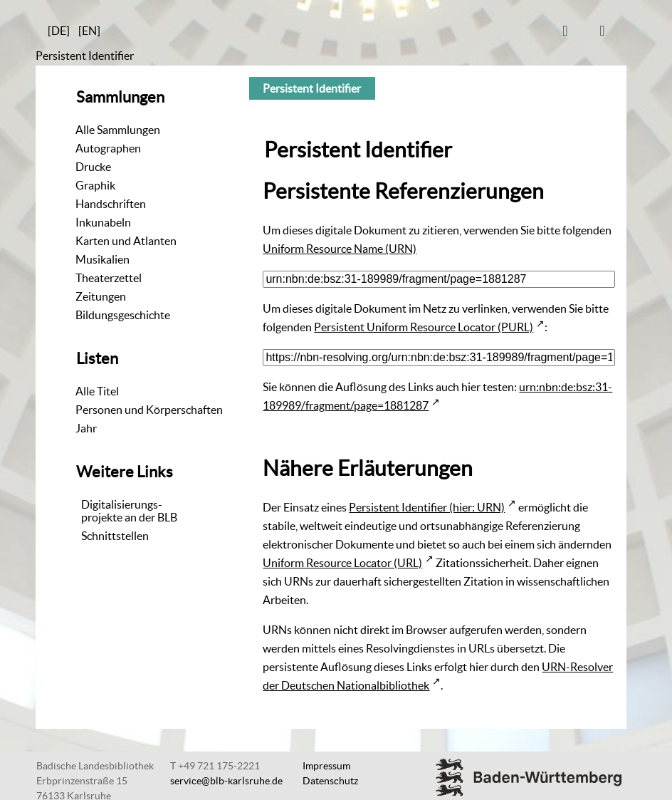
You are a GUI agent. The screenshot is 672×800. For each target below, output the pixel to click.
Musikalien (103, 259)
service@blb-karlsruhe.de (226, 781)
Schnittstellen (115, 536)
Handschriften (111, 204)
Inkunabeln (103, 222)
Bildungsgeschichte (123, 315)
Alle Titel (97, 391)
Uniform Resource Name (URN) (340, 249)
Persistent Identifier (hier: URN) (427, 507)
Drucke (93, 167)
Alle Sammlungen (118, 130)
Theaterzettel (109, 278)
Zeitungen (101, 296)
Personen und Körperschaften (149, 410)
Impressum (326, 766)
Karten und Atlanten (126, 241)
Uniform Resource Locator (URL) (342, 563)
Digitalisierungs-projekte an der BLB (129, 511)
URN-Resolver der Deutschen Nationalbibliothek (438, 676)
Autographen (108, 148)
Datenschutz (330, 781)
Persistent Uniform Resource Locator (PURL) (424, 327)
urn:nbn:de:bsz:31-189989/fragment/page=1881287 (437, 396)
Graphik (95, 185)
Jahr (86, 428)
